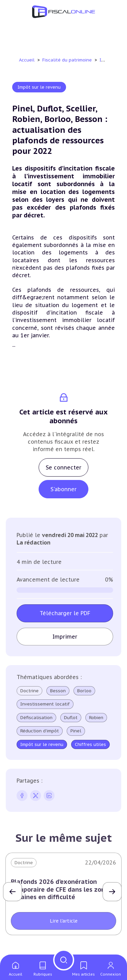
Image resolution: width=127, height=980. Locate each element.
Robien (96, 718)
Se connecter (63, 467)
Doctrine (29, 691)
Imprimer (65, 637)
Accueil (27, 60)
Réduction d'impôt (40, 731)
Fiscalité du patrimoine (68, 60)
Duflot (71, 718)
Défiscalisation (36, 718)
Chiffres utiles (90, 744)
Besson (58, 691)
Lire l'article (64, 921)
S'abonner (63, 489)
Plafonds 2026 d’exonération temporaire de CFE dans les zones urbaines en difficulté (61, 889)
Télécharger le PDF (65, 613)
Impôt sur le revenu (39, 87)
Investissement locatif (45, 704)
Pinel (76, 731)
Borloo (84, 691)
